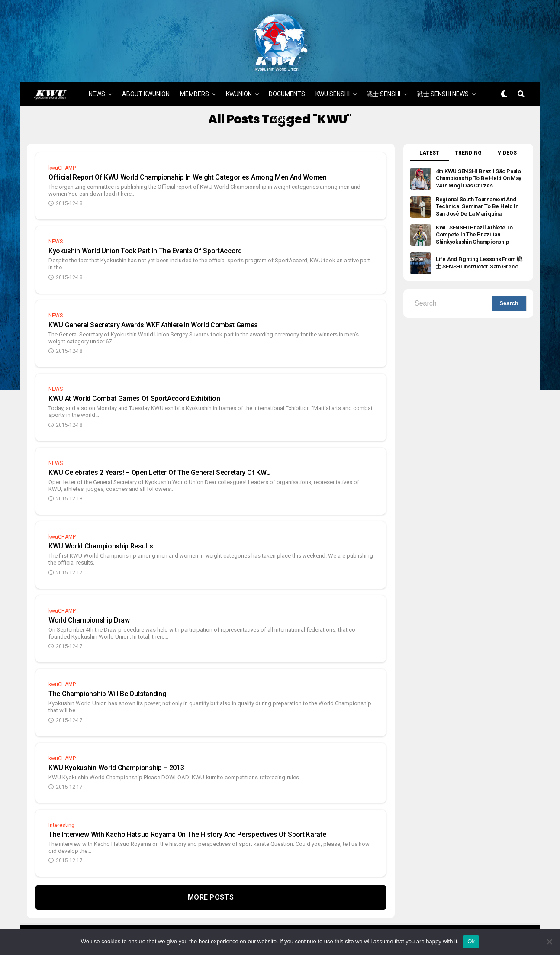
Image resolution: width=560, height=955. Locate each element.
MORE (281, 111)
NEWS (97, 85)
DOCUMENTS (287, 85)
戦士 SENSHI (383, 85)
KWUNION (239, 85)
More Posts (211, 889)
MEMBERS (195, 85)
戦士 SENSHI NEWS (443, 85)
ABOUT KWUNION (146, 85)
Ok (471, 941)
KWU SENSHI (333, 85)
